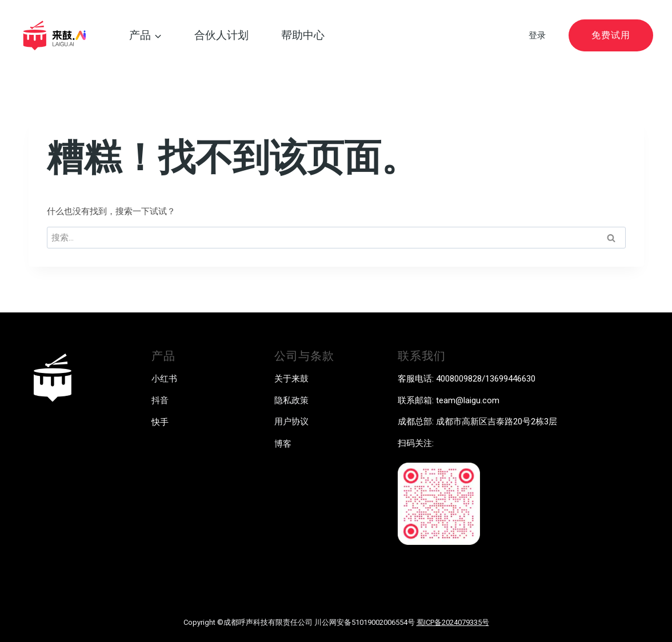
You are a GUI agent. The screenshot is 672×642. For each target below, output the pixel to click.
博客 (283, 444)
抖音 (160, 400)
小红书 (164, 379)
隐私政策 (291, 400)
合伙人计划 (221, 35)
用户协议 (291, 422)
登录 (537, 35)
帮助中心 (303, 35)
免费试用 (611, 35)
